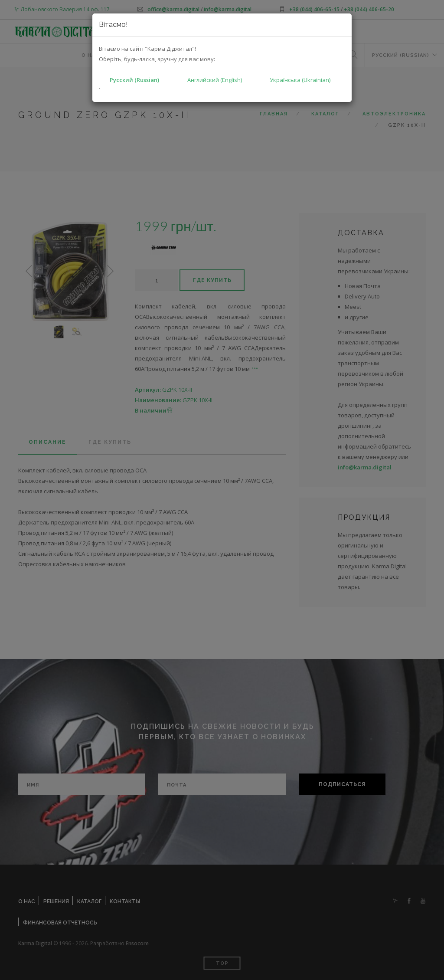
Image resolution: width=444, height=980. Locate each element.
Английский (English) (215, 80)
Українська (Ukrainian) (300, 80)
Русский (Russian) (134, 80)
